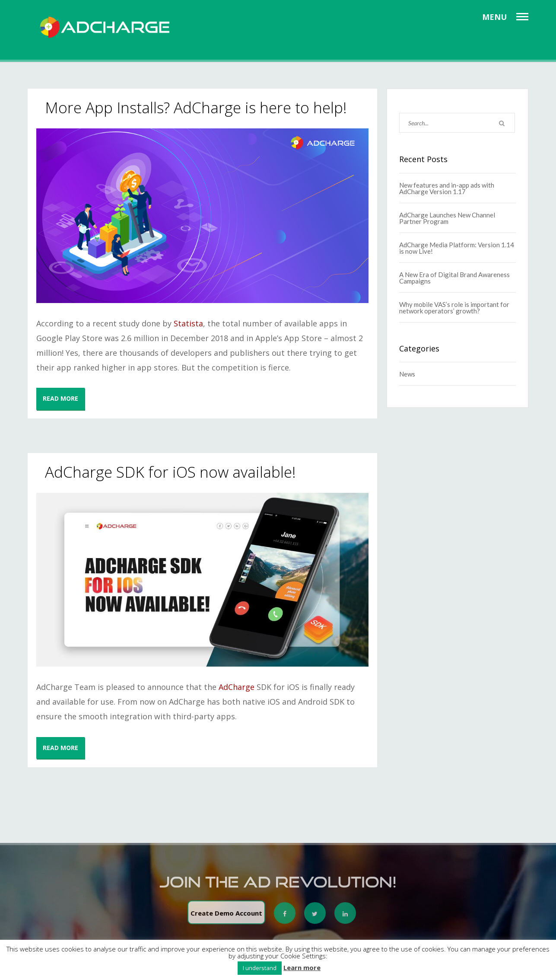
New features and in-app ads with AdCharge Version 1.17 (447, 188)
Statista (188, 323)
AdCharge (237, 687)
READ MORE (60, 398)
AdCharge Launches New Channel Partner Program (447, 218)
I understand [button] (260, 968)
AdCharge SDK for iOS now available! (170, 472)
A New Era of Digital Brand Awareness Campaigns (454, 278)
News (407, 374)
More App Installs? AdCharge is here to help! (196, 107)
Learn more (302, 968)
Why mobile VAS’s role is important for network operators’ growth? (454, 308)
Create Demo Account (226, 916)
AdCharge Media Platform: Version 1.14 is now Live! (457, 248)
